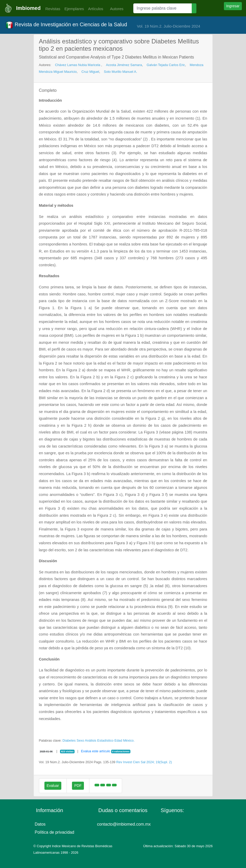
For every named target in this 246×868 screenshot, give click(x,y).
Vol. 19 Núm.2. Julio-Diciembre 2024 (168, 26)
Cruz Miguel (90, 72)
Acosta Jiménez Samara (124, 65)
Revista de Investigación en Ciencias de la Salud (66, 25)
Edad (118, 740)
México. (129, 740)
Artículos (96, 9)
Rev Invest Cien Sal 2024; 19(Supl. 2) (144, 762)
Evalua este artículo (96, 751)
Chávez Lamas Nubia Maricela (78, 65)
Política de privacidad (55, 832)
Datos (40, 824)
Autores (115, 9)
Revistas (51, 9)
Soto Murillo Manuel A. (121, 72)
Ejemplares (74, 9)
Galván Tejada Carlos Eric (166, 65)
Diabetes (69, 740)
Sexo (80, 740)
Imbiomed (28, 8)
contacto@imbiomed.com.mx (124, 824)
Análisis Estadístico (99, 740)
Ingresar (233, 6)
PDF (78, 786)
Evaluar (53, 786)
